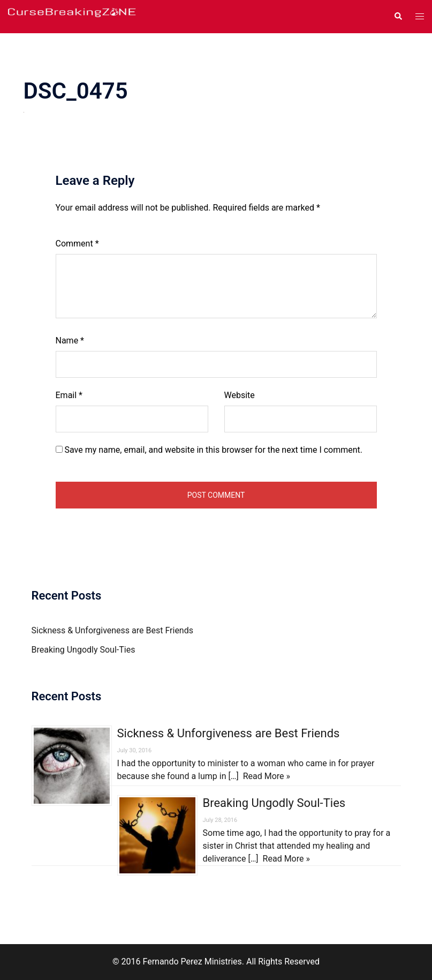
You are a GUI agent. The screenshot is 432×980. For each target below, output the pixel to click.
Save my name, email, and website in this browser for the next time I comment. (213, 450)
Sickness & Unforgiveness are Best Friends (112, 630)
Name (70, 341)
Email (69, 395)
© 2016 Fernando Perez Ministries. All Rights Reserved (216, 962)
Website (240, 395)
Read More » (267, 776)
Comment (77, 244)
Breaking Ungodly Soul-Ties (84, 650)
